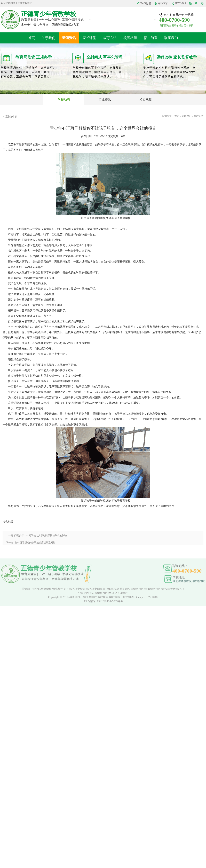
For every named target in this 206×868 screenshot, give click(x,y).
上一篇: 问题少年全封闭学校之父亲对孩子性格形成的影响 (36, 535)
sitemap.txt (140, 597)
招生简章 (151, 38)
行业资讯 (105, 100)
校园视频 (146, 100)
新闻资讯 (69, 38)
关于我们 (49, 38)
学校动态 (64, 100)
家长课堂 (89, 38)
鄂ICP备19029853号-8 (110, 601)
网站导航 (115, 597)
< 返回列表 (10, 116)
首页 (31, 38)
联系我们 (171, 38)
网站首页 (163, 3)
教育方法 (110, 38)
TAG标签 (146, 3)
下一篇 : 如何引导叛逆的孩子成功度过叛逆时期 (31, 543)
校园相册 (130, 38)
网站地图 (129, 597)
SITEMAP (180, 3)
